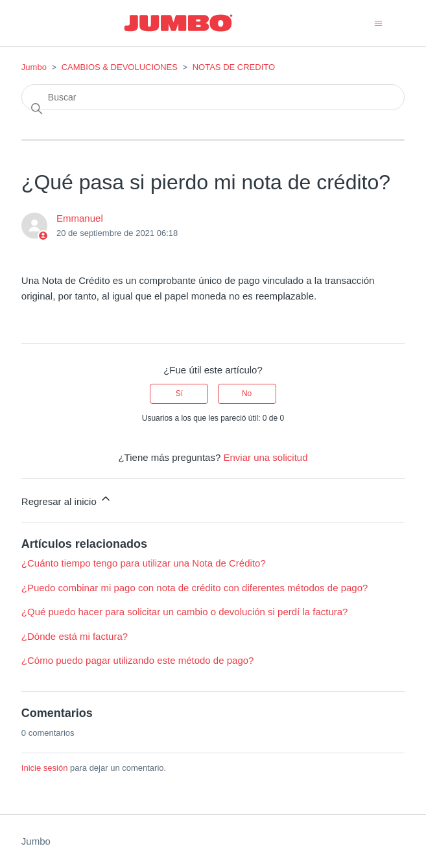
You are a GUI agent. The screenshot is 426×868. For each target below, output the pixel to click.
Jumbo (34, 67)
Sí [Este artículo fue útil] (179, 393)
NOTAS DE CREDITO (234, 67)
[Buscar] (213, 97)
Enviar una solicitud (265, 457)
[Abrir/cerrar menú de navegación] (378, 22)
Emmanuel (80, 218)
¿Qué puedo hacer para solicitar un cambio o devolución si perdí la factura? (185, 612)
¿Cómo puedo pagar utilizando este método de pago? (138, 660)
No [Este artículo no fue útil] (247, 393)
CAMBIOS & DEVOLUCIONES (120, 67)
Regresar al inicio (67, 499)
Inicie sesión (45, 768)
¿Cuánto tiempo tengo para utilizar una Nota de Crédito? (144, 563)
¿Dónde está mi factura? (75, 636)
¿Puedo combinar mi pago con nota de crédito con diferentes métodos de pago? (195, 588)
